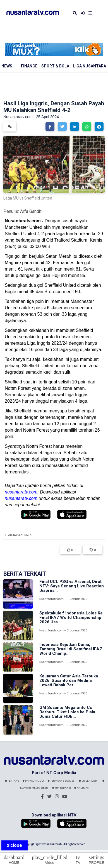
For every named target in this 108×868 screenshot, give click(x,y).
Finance (29, 66)
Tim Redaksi (62, 788)
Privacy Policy (33, 781)
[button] (50, 127)
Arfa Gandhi (31, 211)
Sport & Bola (55, 66)
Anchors (81, 788)
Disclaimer (88, 781)
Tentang (12, 781)
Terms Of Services (61, 781)
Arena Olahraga (20, 535)
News (7, 66)
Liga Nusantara (90, 66)
